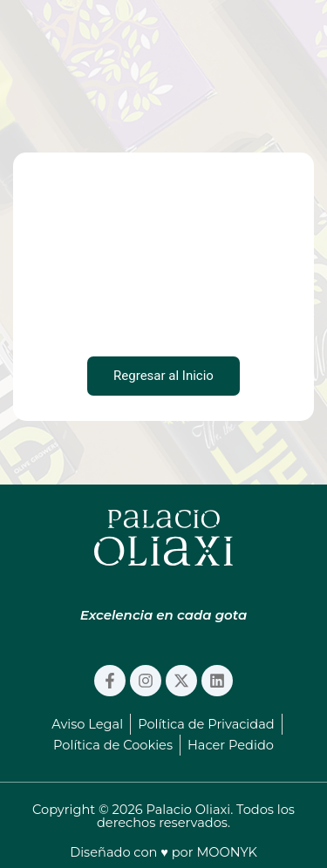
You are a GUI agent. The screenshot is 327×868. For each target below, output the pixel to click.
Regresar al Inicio (163, 376)
